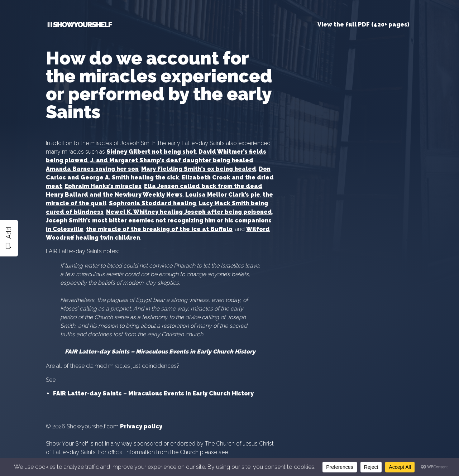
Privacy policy (141, 426)
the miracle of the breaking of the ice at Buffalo (159, 229)
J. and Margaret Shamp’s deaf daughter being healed (172, 160)
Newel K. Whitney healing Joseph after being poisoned (189, 212)
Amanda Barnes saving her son (92, 169)
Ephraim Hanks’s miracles (103, 186)
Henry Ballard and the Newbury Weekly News (114, 195)
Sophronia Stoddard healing (152, 203)
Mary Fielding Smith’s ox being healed (199, 169)
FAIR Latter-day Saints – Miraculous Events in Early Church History (153, 393)
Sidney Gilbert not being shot (151, 152)
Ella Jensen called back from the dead (203, 186)
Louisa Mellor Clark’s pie (223, 195)
